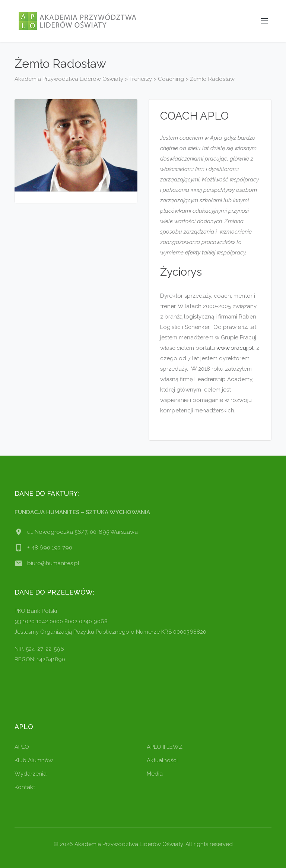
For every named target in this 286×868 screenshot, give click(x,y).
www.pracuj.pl (235, 348)
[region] (97, 815)
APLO (22, 747)
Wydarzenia (31, 774)
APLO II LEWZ (165, 747)
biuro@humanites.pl (53, 563)
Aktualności (162, 760)
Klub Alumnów (34, 760)
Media (155, 774)
